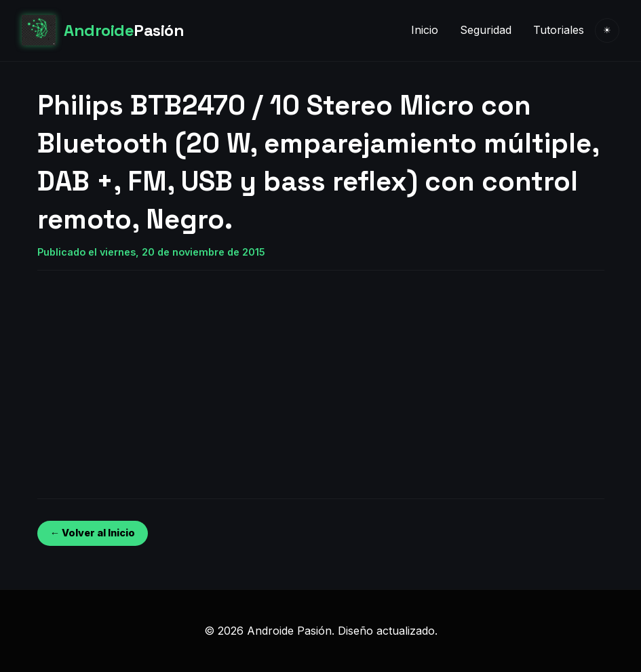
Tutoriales (559, 30)
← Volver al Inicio (93, 533)
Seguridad (486, 30)
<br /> (78, 374)
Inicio (425, 30)
